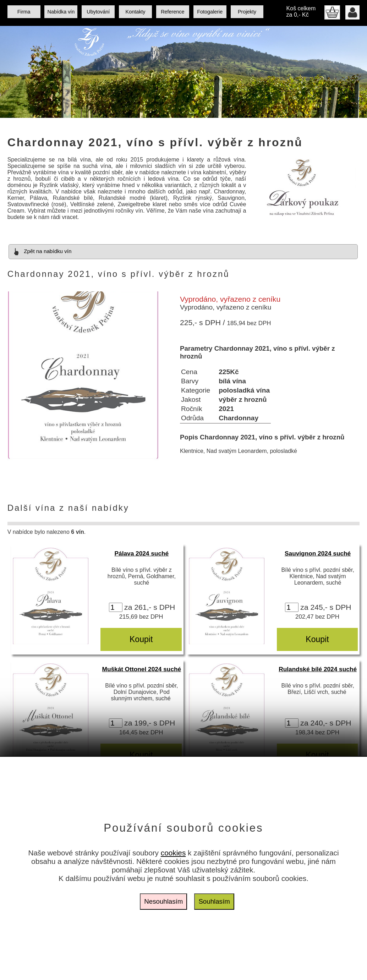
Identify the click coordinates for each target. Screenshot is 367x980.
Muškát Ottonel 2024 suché (142, 669)
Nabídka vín (61, 12)
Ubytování (98, 12)
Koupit (141, 639)
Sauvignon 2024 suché (318, 553)
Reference (172, 12)
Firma (24, 12)
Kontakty (136, 12)
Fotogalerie (210, 12)
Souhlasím (214, 901)
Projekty (247, 12)
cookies (173, 853)
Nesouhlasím (163, 901)
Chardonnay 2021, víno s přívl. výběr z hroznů (155, 142)
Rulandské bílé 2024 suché (318, 669)
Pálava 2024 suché (142, 553)
